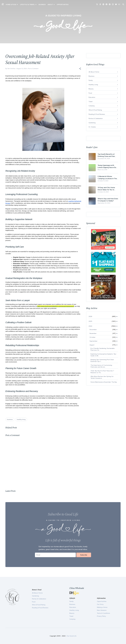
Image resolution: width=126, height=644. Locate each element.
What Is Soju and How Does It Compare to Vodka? (108, 200)
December (93, 330)
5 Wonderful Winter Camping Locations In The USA (107, 177)
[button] (80, 69)
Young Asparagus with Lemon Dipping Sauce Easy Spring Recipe (108, 166)
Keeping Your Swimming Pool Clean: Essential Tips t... (102, 360)
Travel (91, 102)
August (92, 345)
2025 (90, 321)
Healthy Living (93, 85)
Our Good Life (72, 636)
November (93, 333)
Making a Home (102, 607)
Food (90, 93)
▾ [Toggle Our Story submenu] (54, 5)
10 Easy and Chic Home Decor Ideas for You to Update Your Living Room (107, 189)
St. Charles (92, 127)
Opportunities (63, 5)
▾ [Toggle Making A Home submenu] (17, 5)
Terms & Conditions (103, 613)
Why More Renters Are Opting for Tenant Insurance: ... (102, 377)
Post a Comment (33, 69)
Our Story (100, 604)
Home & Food (11, 5)
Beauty (91, 89)
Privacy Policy (101, 616)
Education (92, 97)
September (93, 341)
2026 (90, 316)
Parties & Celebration (96, 118)
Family (91, 80)
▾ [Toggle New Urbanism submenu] (36, 5)
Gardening (92, 123)
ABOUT (50, 5)
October (92, 337)
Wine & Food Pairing (95, 110)
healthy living (21, 419)
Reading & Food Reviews (97, 114)
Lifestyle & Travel (27, 5)
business (10, 419)
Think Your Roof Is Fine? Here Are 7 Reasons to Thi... (102, 372)
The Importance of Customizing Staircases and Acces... (101, 366)
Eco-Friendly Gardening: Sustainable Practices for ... (103, 349)
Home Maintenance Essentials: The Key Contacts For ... (104, 383)
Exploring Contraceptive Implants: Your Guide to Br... (103, 355)
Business (42, 5)
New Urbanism (102, 610)
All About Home (94, 72)
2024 (90, 326)
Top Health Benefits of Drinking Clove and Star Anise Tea (106, 155)
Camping (92, 106)
